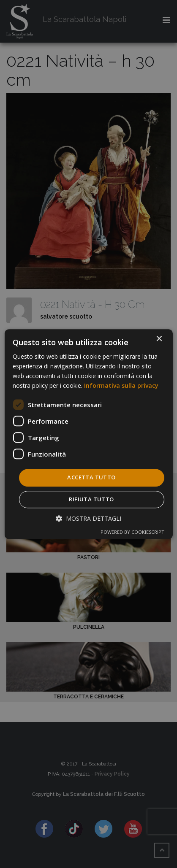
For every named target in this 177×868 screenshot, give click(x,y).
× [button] (159, 339)
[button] (88, 518)
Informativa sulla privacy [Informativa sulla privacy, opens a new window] (121, 385)
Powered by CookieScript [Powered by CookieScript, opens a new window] (132, 532)
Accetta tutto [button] (91, 478)
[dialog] (88, 434)
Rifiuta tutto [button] (91, 499)
